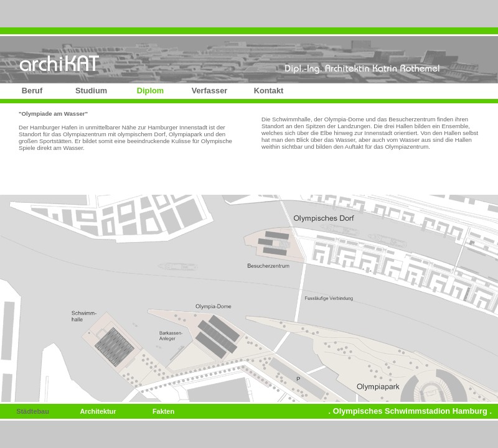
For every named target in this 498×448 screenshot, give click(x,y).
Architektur (98, 411)
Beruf (32, 91)
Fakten (163, 411)
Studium (91, 91)
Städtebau (33, 411)
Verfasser (210, 91)
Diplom (150, 91)
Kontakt (269, 91)
